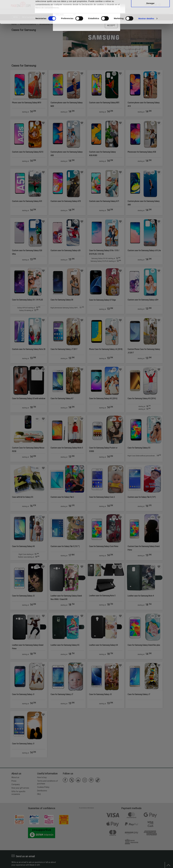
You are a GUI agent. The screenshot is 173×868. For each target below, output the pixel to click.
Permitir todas (150, 7)
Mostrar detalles (146, 40)
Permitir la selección (150, 16)
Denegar (150, 25)
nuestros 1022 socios (57, 10)
